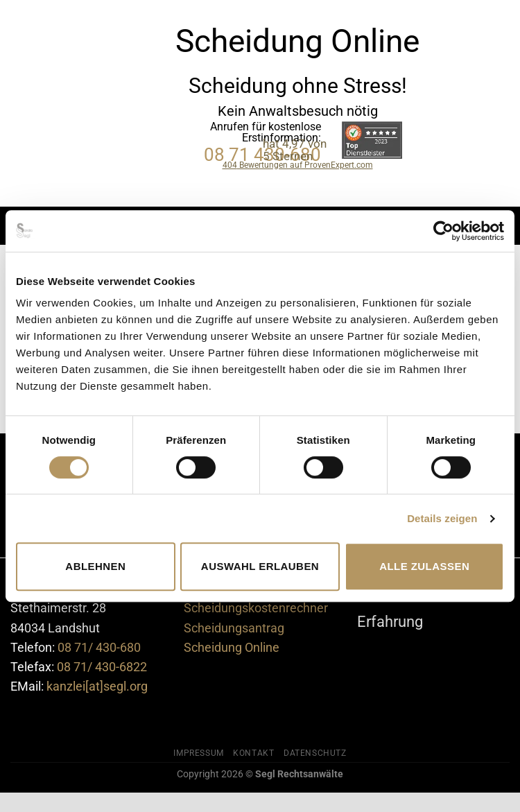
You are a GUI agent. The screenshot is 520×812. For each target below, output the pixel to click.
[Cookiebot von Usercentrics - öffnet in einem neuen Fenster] (443, 231)
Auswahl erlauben (260, 566)
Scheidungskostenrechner (256, 608)
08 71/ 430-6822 (102, 667)
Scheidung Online (232, 648)
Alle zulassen (424, 566)
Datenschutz (315, 753)
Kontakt (253, 753)
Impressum (199, 753)
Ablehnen (95, 566)
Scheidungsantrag (234, 628)
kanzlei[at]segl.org (97, 686)
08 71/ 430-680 (99, 648)
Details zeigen (442, 518)
